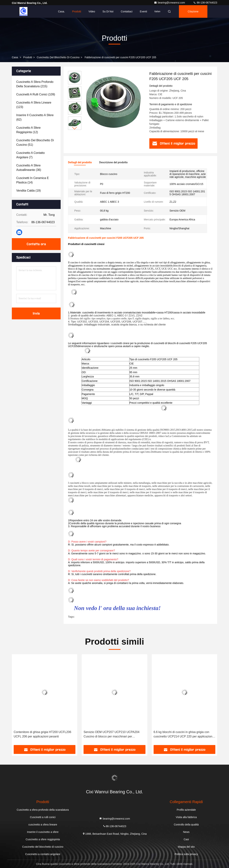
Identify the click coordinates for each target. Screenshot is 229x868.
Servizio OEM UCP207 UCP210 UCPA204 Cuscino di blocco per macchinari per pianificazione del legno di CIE (111, 735)
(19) (29, 191)
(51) (35, 142)
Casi (186, 839)
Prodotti (77, 11)
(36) (29, 168)
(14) (33, 180)
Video (92, 11)
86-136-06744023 (205, 3)
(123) (34, 105)
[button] (75, 128)
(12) (28, 130)
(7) (30, 155)
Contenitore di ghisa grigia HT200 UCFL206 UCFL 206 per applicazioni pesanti (42, 734)
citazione (193, 11)
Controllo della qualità (186, 825)
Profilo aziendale (186, 810)
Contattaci (127, 11)
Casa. (61, 11)
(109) (36, 94)
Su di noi (108, 11)
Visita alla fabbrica (186, 817)
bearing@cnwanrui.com (170, 3)
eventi (144, 11)
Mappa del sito (186, 847)
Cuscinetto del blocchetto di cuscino (58, 57)
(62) (35, 117)
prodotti (28, 57)
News (186, 832)
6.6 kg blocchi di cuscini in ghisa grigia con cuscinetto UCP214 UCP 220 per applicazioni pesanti (183, 735)
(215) (35, 84)
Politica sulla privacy (186, 854)
